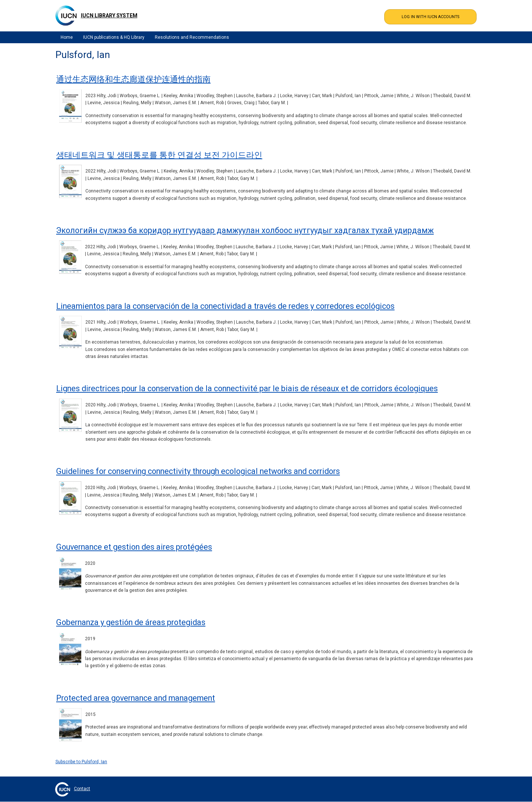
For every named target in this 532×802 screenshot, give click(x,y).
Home (67, 37)
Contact (82, 789)
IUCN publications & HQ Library (114, 37)
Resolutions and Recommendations (192, 37)
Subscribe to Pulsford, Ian (81, 762)
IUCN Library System (109, 16)
